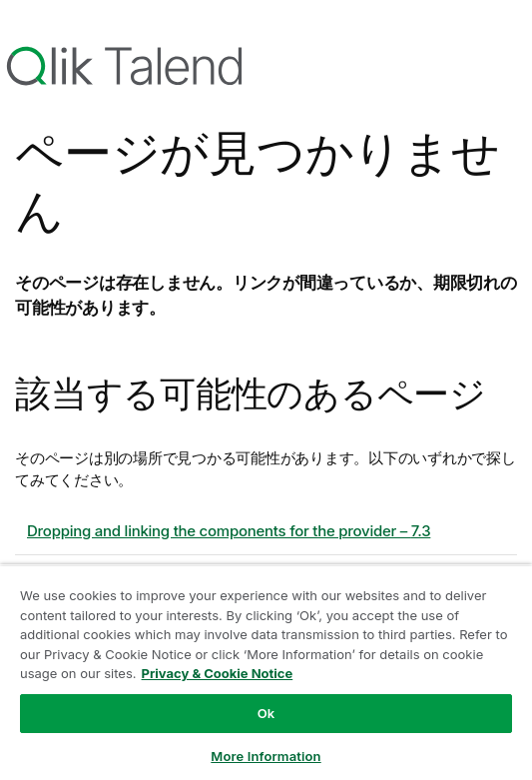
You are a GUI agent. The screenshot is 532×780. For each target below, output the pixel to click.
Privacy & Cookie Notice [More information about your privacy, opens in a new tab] (218, 673)
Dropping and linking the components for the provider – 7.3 (229, 531)
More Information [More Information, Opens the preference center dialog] (266, 756)
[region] (266, 672)
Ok (266, 713)
